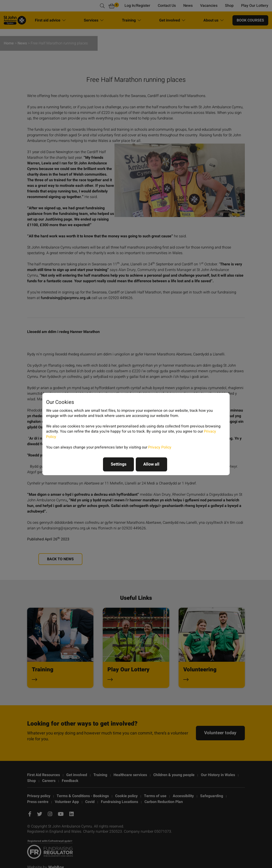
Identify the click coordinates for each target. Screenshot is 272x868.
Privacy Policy (160, 447)
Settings (119, 464)
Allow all (151, 464)
